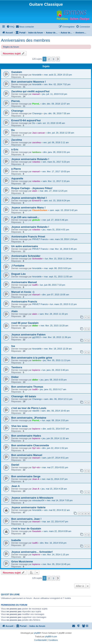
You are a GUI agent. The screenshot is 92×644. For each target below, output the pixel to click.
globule (36, 220)
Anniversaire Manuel (24, 282)
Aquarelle (17, 178)
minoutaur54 (38, 500)
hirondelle (37, 75)
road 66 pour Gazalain (25, 323)
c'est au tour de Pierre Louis (29, 408)
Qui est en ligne (10, 594)
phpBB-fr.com (51, 637)
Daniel (15, 465)
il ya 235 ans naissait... (25, 217)
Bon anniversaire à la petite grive (32, 358)
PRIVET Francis (40, 239)
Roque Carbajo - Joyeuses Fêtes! (32, 188)
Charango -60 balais (24, 396)
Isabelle (16, 540)
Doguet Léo (18, 274)
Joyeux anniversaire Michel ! (29, 198)
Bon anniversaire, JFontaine (29, 418)
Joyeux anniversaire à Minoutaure (32, 498)
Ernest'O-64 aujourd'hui (26, 120)
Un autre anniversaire (25, 246)
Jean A (36, 479)
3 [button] (53, 59)
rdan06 (36, 411)
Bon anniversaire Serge (26, 476)
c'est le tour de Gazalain (26, 529)
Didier (15, 377)
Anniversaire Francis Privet (28, 237)
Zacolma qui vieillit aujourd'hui (30, 91)
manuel (36, 94)
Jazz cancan (39, 133)
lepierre (36, 370)
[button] (58, 59)
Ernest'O (37, 201)
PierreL (16, 101)
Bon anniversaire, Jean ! (26, 519)
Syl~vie (36, 448)
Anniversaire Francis (24, 302)
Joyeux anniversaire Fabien (28, 335)
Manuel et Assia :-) (23, 292)
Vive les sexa (19, 426)
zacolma (37, 142)
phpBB (37, 633)
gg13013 (37, 337)
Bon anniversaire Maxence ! (28, 82)
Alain (14, 311)
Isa (13, 346)
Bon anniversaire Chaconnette (30, 445)
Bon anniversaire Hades (26, 436)
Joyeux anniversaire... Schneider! (32, 552)
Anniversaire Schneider (26, 256)
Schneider (37, 259)
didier (35, 326)
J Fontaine (18, 266)
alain (35, 191)
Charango (17, 111)
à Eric (15, 149)
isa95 (35, 285)
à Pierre (16, 169)
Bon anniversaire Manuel (27, 455)
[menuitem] (10, 27)
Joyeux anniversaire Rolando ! (30, 159)
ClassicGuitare (40, 210)
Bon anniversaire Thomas (27, 387)
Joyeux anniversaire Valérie (28, 507)
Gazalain (17, 72)
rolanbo (36, 162)
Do (34, 123)
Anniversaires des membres (26, 40)
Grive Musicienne (22, 562)
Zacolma (17, 140)
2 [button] (49, 59)
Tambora (17, 367)
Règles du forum (11, 47)
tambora (37, 152)
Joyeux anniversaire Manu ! (28, 208)
